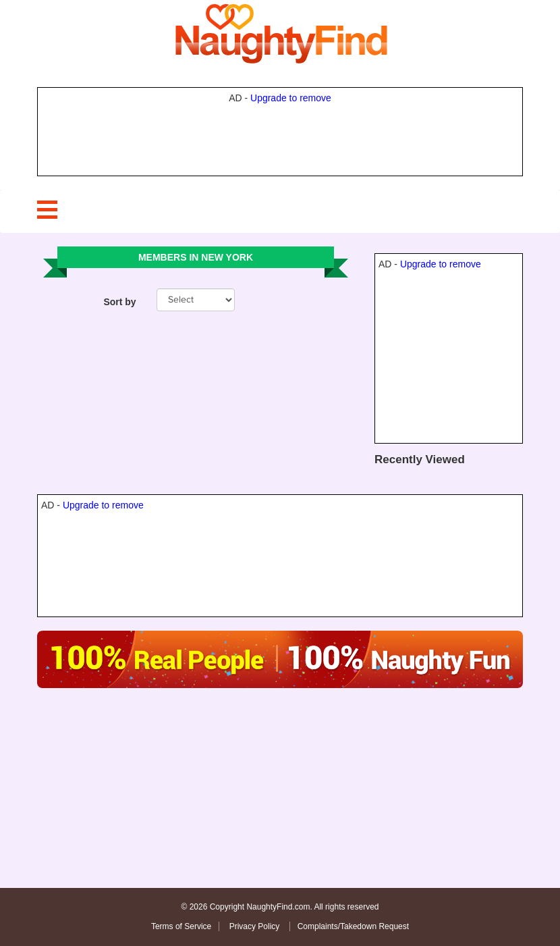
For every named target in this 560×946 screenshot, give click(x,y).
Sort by (119, 302)
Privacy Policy (256, 926)
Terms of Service (181, 926)
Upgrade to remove (291, 98)
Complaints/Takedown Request (353, 926)
